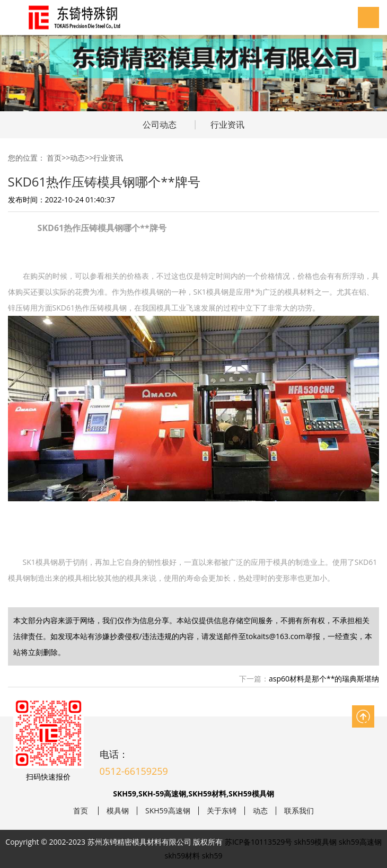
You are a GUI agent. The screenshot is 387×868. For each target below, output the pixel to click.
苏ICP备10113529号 (258, 842)
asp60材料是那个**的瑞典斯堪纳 (324, 679)
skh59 (212, 856)
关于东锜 (222, 811)
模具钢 (118, 811)
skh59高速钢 (360, 842)
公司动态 (160, 125)
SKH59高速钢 (168, 811)
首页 (54, 158)
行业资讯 (227, 125)
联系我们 (299, 811)
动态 (77, 158)
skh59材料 (183, 856)
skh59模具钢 (316, 842)
